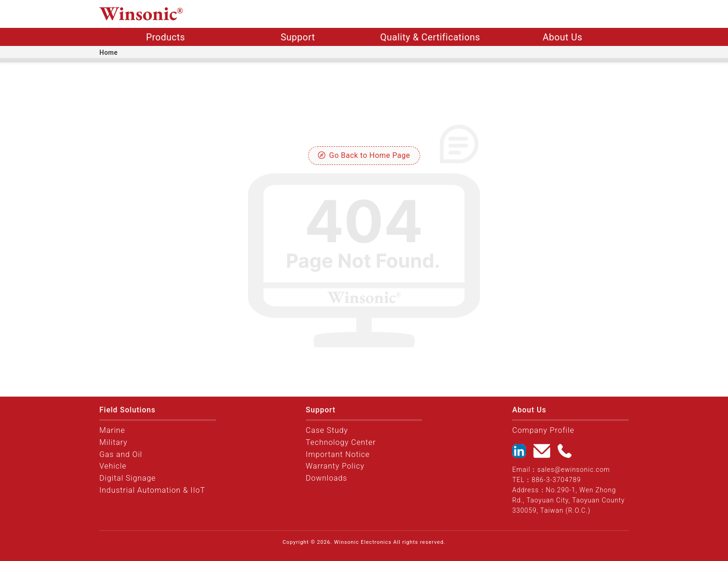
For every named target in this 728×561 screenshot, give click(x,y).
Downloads (327, 478)
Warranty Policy (335, 466)
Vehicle (113, 466)
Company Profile (543, 430)
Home (109, 52)
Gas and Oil (121, 454)
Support (298, 37)
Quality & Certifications (430, 37)
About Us (563, 37)
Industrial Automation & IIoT (152, 490)
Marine (112, 430)
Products (165, 37)
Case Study (327, 430)
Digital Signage (128, 478)
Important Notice (338, 454)
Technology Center (341, 442)
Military (114, 442)
